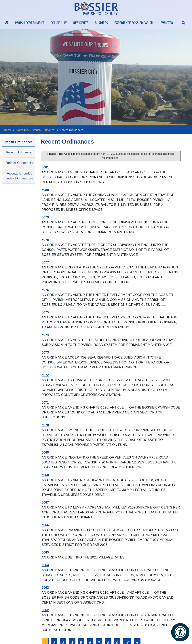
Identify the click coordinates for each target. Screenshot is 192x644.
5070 (45, 425)
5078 (45, 240)
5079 (45, 217)
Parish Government (30, 23)
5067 (45, 502)
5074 (45, 335)
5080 (45, 190)
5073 (45, 352)
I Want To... (167, 23)
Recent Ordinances (19, 152)
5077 (45, 262)
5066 (45, 525)
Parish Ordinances (44, 130)
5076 (45, 290)
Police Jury (59, 23)
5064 (45, 565)
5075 (45, 312)
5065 (45, 552)
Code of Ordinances (19, 163)
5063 (45, 588)
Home (8, 130)
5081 (45, 167)
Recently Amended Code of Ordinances (19, 176)
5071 (45, 402)
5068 (45, 475)
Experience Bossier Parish (134, 23)
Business (101, 23)
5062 (45, 610)
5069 (45, 452)
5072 (45, 375)
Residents (81, 23)
